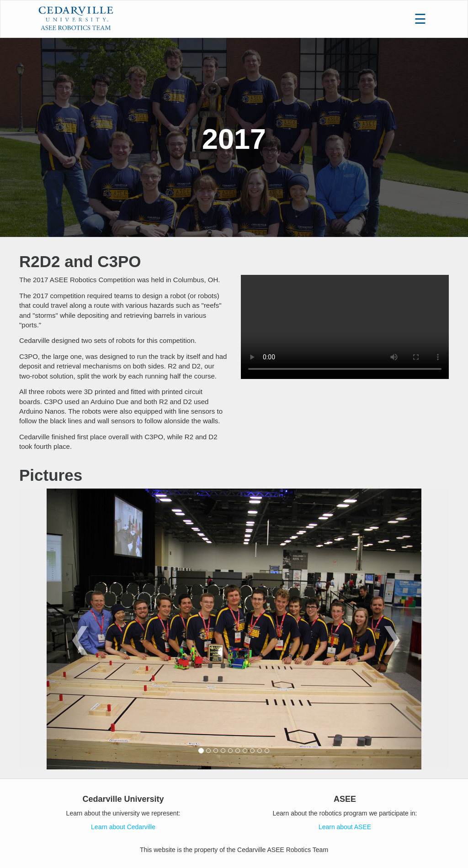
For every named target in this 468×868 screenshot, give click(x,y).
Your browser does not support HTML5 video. (345, 327)
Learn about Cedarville (123, 827)
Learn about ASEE (345, 827)
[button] (75, 629)
